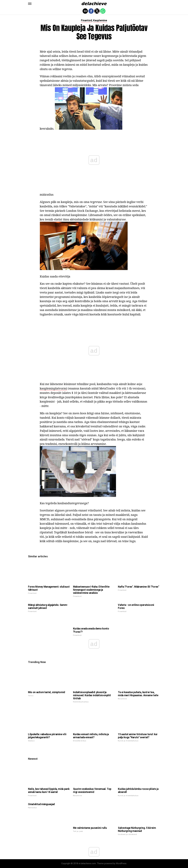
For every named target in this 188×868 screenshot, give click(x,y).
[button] (30, 4)
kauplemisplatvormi (53, 388)
